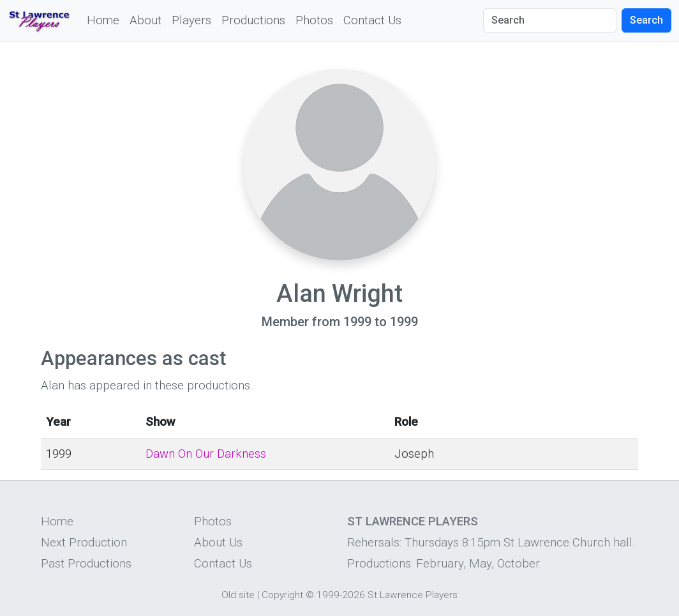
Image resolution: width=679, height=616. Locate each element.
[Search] (550, 20)
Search (646, 20)
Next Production (84, 543)
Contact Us (372, 20)
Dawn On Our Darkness (206, 454)
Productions (253, 20)
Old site (238, 595)
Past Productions (86, 564)
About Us (218, 543)
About (145, 20)
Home (103, 20)
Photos (314, 20)
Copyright (282, 595)
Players (191, 20)
